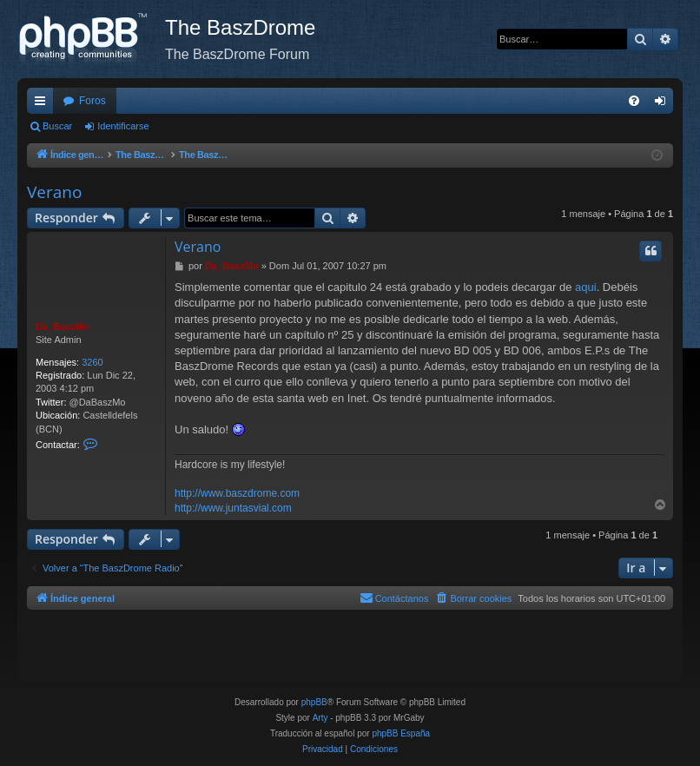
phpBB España (401, 733)
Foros (92, 101)
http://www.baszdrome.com (237, 493)
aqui (586, 287)
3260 (92, 362)
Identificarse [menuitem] (664, 104)
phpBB (314, 702)
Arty (320, 718)
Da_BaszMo (63, 327)
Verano (54, 192)
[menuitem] (634, 101)
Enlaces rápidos (43, 104)
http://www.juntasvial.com (233, 508)
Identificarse (123, 126)
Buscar (57, 126)
